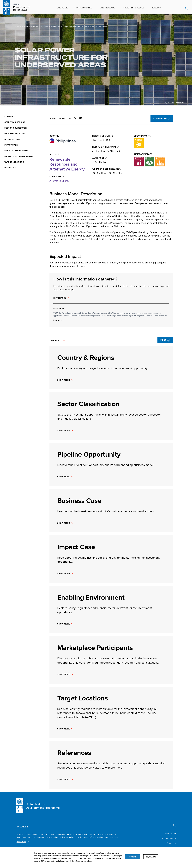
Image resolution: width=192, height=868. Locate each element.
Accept (133, 857)
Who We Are (62, 8)
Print (163, 340)
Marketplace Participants (19, 156)
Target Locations (14, 162)
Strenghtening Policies (133, 8)
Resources (156, 8)
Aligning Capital (108, 8)
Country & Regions (15, 122)
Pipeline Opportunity (16, 134)
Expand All (56, 340)
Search (187, 8)
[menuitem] (25, 117)
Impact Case (11, 145)
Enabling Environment (17, 151)
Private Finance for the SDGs (22, 8)
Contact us (171, 843)
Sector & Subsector (16, 128)
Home (8, 26)
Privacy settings (188, 851)
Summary (10, 117)
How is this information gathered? (85, 279)
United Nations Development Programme (43, 806)
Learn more (60, 298)
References (11, 168)
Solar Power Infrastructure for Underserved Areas (52, 57)
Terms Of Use (170, 833)
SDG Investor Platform (42, 26)
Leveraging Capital (84, 8)
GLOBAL (16, 4)
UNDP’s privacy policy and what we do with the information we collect (65, 861)
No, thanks (151, 857)
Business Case (12, 139)
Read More (58, 320)
